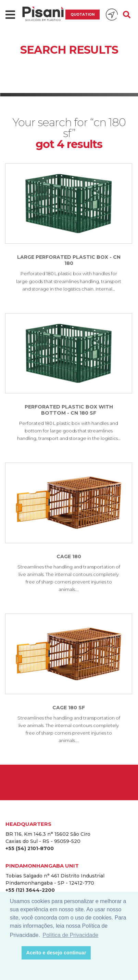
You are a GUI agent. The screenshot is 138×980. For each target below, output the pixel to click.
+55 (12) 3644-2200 (30, 890)
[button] (15, 953)
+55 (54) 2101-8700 (30, 848)
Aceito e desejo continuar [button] (56, 953)
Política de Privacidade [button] (70, 935)
